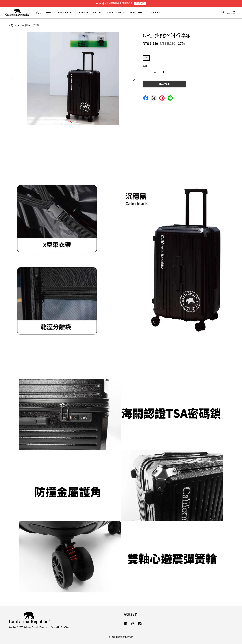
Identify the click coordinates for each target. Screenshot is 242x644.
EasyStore (65, 627)
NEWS (49, 13)
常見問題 (130, 637)
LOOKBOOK (155, 13)
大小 (145, 54)
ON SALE (65, 13)
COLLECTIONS (115, 13)
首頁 (38, 13)
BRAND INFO (136, 13)
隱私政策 (121, 637)
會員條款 (112, 637)
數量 (145, 67)
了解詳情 (140, 3)
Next (133, 80)
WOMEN (82, 13)
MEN (97, 13)
